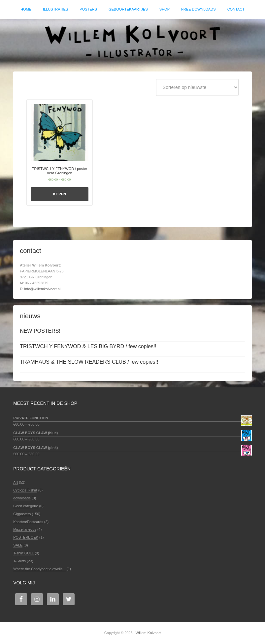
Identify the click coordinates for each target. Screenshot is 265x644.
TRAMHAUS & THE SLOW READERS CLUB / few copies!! (89, 362)
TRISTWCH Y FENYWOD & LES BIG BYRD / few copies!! (88, 346)
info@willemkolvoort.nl (43, 289)
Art (16, 482)
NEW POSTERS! (40, 331)
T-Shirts (19, 561)
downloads (22, 498)
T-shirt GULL (23, 553)
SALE (18, 545)
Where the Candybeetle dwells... (39, 569)
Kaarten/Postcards (28, 522)
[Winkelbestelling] (197, 87)
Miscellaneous (25, 529)
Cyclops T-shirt (25, 490)
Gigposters (22, 514)
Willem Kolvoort (132, 42)
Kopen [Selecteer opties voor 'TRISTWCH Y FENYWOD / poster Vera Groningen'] (60, 194)
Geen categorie (26, 506)
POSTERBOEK (26, 537)
